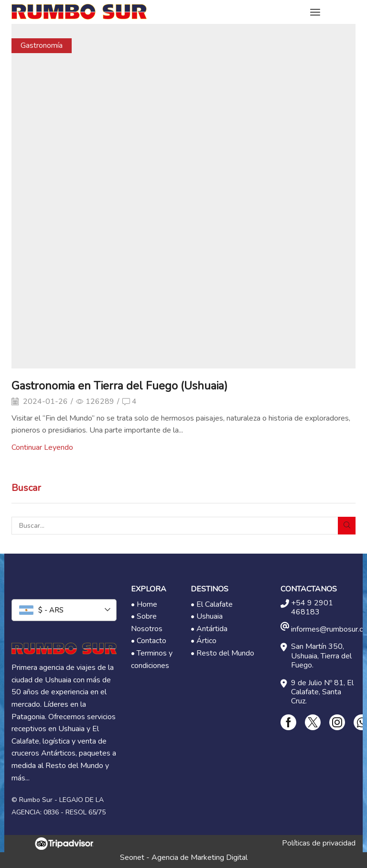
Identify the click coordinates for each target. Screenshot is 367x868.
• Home (144, 604)
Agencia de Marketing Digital (200, 857)
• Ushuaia (207, 616)
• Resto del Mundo (222, 653)
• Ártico (204, 641)
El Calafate (215, 604)
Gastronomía (42, 45)
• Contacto (149, 641)
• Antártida (209, 629)
